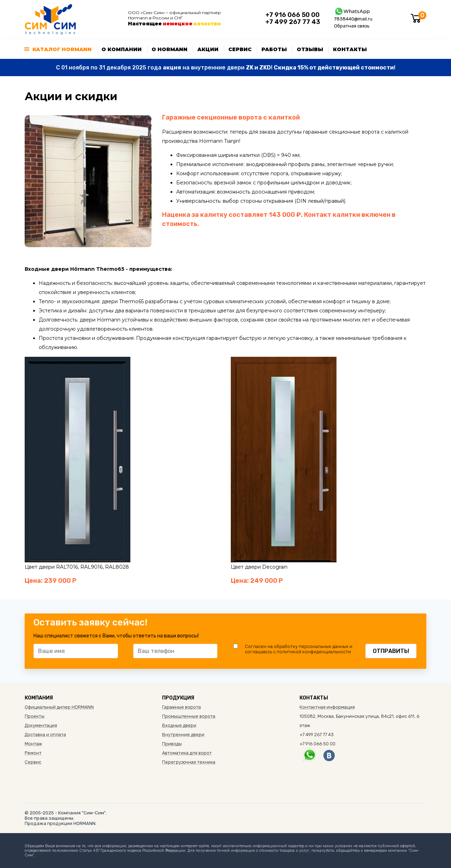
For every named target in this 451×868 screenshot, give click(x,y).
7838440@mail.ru (353, 19)
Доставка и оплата (45, 735)
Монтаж (33, 744)
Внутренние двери (183, 735)
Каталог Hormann (62, 49)
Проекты (35, 716)
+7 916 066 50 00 (292, 15)
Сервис (240, 49)
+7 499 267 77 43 (293, 22)
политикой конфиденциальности (314, 652)
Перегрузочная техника (189, 762)
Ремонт (33, 753)
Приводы (172, 744)
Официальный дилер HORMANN (59, 707)
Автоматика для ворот (187, 753)
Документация (41, 725)
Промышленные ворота (189, 716)
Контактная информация (327, 707)
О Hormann (169, 49)
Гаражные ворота (181, 707)
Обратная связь (352, 26)
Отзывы (310, 49)
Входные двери (179, 725)
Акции (208, 49)
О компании (122, 49)
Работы (274, 49)
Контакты (350, 49)
